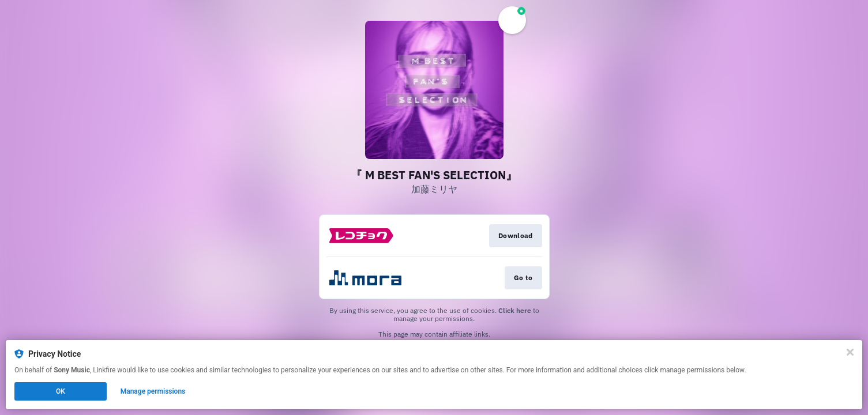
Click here (515, 310)
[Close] (850, 352)
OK (61, 391)
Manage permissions (153, 391)
